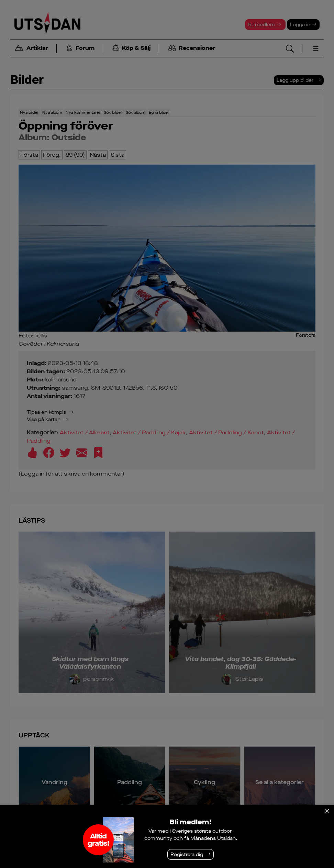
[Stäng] (327, 811)
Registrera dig (187, 854)
